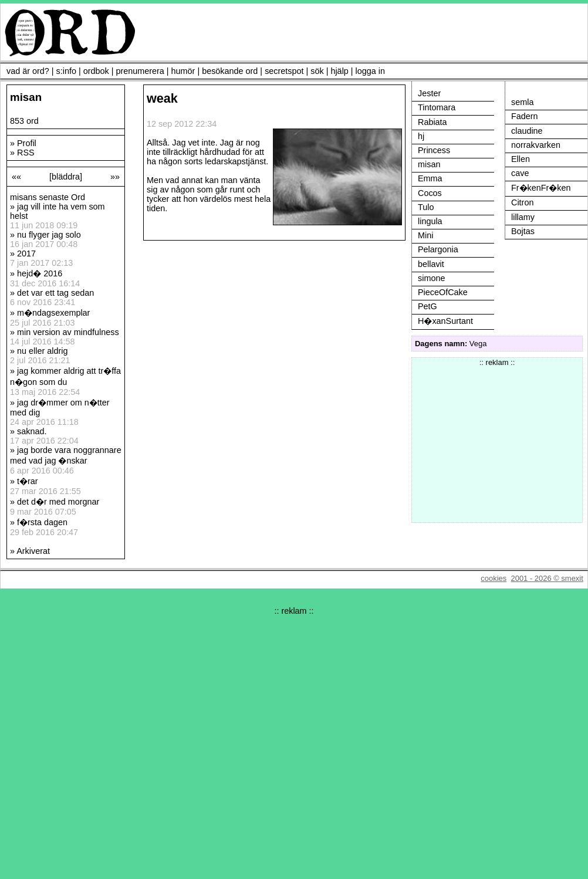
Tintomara (437, 107)
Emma (430, 178)
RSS (26, 153)
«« (16, 177)
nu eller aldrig (42, 351)
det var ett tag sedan (55, 293)
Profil (27, 143)
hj (421, 136)
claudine (527, 131)
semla (522, 102)
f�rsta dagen (42, 522)
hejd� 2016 (40, 273)
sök (317, 71)
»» (115, 177)
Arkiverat (33, 551)
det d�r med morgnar (58, 502)
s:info (66, 71)
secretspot (284, 71)
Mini (425, 235)
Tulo (426, 207)
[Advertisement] (497, 440)
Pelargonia (438, 249)
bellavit (431, 264)
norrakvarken (536, 145)
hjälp (339, 71)
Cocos (430, 193)
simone (431, 278)
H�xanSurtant (445, 321)
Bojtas (523, 231)
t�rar (28, 481)
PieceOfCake (443, 292)
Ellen (521, 159)
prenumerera (140, 71)
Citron (522, 202)
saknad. (32, 431)
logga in (370, 71)
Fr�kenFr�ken (541, 188)
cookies (494, 578)
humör (183, 71)
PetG (428, 306)
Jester (429, 93)
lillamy (523, 217)
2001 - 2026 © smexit (547, 578)
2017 (26, 253)
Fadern (525, 116)
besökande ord (230, 71)
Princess (434, 150)
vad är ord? (28, 71)
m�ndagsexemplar (53, 313)
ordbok (96, 71)
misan (429, 164)
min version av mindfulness (68, 332)
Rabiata (432, 122)
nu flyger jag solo (49, 235)
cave (520, 173)
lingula (430, 221)
